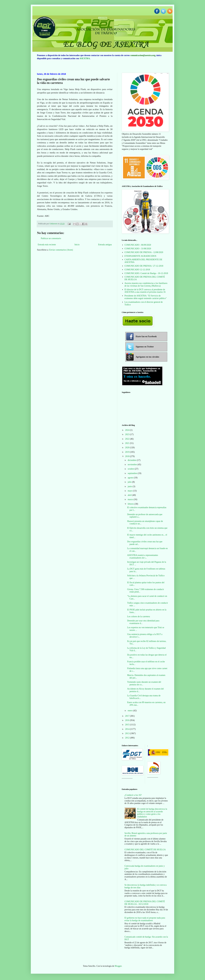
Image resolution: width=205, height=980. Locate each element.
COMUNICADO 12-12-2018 (137, 270)
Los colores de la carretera (139, 616)
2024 (128, 430)
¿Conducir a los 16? (133, 795)
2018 (128, 456)
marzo (131, 499)
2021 (128, 443)
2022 (128, 439)
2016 (128, 720)
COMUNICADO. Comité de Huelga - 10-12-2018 (146, 273)
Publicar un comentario (51, 238)
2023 (128, 434)
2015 (128, 725)
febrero (131, 504)
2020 (128, 448)
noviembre (132, 465)
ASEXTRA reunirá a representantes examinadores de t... (143, 556)
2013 (128, 733)
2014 (128, 729)
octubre (131, 469)
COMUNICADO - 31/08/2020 (138, 249)
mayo (130, 491)
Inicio (77, 245)
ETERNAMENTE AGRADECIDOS (140, 256)
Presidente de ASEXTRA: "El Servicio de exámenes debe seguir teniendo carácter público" (146, 297)
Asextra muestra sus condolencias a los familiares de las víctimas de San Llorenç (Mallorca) (146, 285)
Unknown (54, 224)
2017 (128, 716)
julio (130, 482)
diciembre (132, 460)
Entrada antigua (105, 245)
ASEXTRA (85, 58)
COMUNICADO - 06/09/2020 (138, 245)
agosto (131, 478)
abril (130, 495)
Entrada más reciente (47, 245)
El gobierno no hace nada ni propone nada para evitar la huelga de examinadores (145, 919)
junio (130, 486)
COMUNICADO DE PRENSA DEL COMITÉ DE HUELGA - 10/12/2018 (145, 903)
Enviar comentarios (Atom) (61, 250)
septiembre (133, 473)
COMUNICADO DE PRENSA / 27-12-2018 (144, 266)
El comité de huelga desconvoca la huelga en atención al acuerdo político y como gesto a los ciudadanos (152, 813)
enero (130, 711)
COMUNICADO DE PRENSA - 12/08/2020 (144, 252)
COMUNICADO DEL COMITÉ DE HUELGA (145, 850)
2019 (128, 452)
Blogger (118, 966)
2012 (128, 738)
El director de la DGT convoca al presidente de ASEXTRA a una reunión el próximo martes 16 (145, 291)
